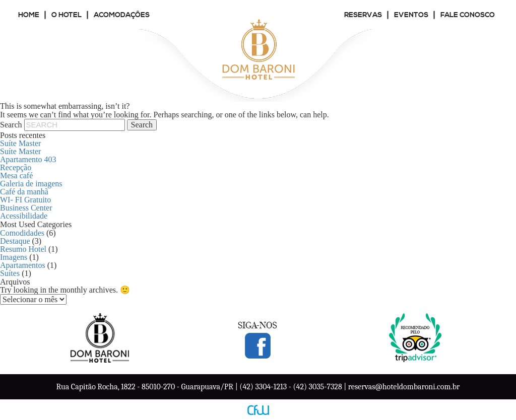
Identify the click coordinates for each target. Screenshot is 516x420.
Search (11, 125)
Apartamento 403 (28, 159)
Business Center (26, 208)
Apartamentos (23, 265)
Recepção (16, 167)
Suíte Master (20, 143)
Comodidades (22, 233)
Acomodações (122, 15)
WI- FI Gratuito (25, 200)
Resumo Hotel (23, 249)
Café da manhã (24, 192)
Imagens (14, 257)
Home (29, 15)
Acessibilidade (24, 216)
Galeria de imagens (31, 184)
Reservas (363, 15)
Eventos (411, 15)
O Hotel (67, 15)
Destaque (15, 241)
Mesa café (16, 176)
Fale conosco (468, 15)
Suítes (10, 273)
